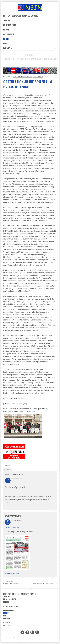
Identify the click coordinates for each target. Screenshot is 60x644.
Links (5, 43)
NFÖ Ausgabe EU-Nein (13, 516)
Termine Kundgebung (12, 527)
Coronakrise (9, 34)
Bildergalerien (10, 25)
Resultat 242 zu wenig (14, 475)
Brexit (6, 39)
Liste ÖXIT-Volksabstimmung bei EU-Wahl (20, 16)
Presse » (30, 30)
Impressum (7, 625)
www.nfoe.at (32, 411)
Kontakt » (30, 48)
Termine (7, 20)
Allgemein (7, 470)
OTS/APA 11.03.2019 (11, 606)
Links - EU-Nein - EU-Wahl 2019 (48, 584)
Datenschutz (8, 623)
